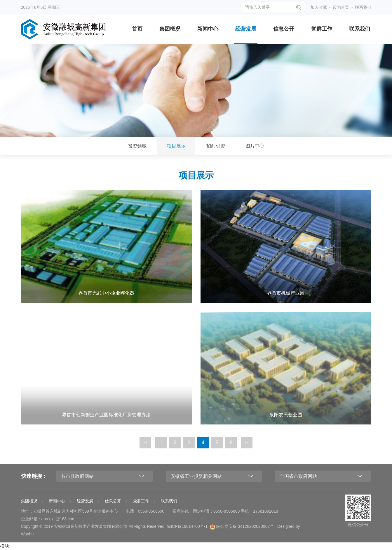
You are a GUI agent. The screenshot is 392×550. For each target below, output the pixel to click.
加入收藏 (319, 7)
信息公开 (284, 29)
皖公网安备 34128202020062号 (242, 527)
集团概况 (170, 29)
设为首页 (341, 7)
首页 (137, 29)
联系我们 (363, 7)
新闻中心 (208, 29)
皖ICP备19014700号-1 (187, 526)
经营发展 (246, 29)
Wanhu (27, 534)
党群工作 (322, 29)
